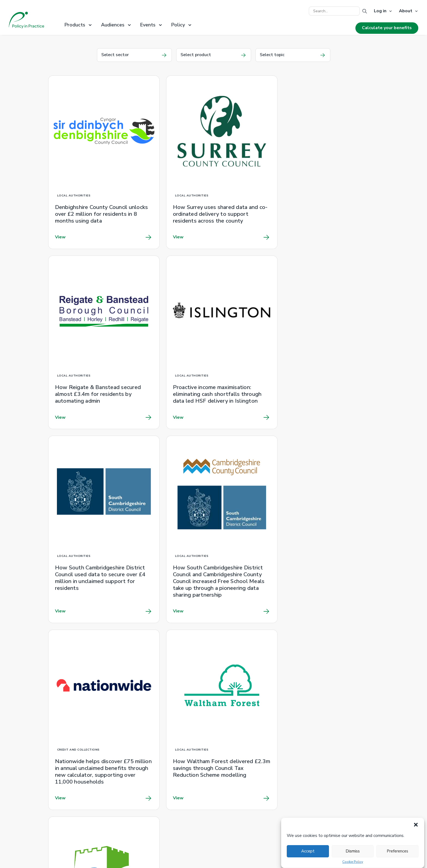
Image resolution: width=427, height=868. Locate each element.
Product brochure (151, 770)
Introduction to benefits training (251, 763)
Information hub (235, 757)
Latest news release (326, 757)
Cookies (142, 791)
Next (369, 630)
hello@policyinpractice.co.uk (333, 791)
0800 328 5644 (236, 781)
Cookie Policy (353, 862)
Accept (308, 851)
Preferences (397, 851)
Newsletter (146, 784)
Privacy (141, 797)
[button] (416, 825)
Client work (145, 777)
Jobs (138, 804)
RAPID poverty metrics (157, 763)
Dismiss (353, 851)
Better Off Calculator (155, 839)
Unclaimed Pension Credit (159, 757)
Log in (380, 11)
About (406, 11)
